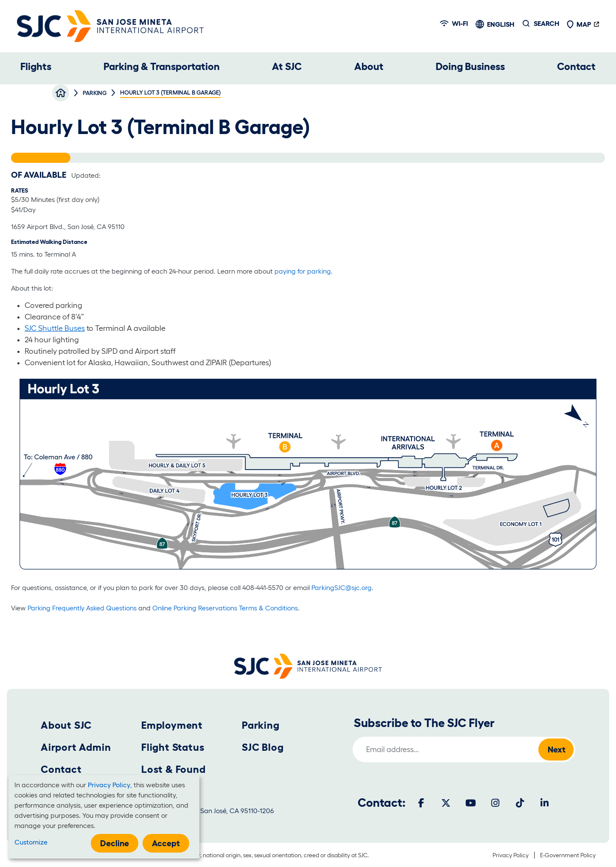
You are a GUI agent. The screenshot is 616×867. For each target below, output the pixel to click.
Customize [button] (31, 842)
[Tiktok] (520, 803)
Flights (36, 66)
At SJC (287, 66)
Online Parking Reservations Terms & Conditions (225, 608)
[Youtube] (470, 803)
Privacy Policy (511, 855)
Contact (576, 66)
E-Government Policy (568, 855)
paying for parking (303, 271)
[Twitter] (446, 803)
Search (546, 23)
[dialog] (104, 817)
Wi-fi (454, 23)
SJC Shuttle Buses (55, 328)
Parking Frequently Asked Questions (82, 608)
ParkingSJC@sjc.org (341, 587)
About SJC (66, 725)
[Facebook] (421, 803)
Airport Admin (76, 747)
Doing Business (470, 66)
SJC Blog (263, 747)
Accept (166, 843)
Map (579, 24)
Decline (115, 843)
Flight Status (173, 747)
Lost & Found (174, 769)
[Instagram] (495, 803)
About (369, 66)
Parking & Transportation (162, 66)
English (501, 24)
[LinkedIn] (544, 803)
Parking (261, 725)
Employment (172, 725)
